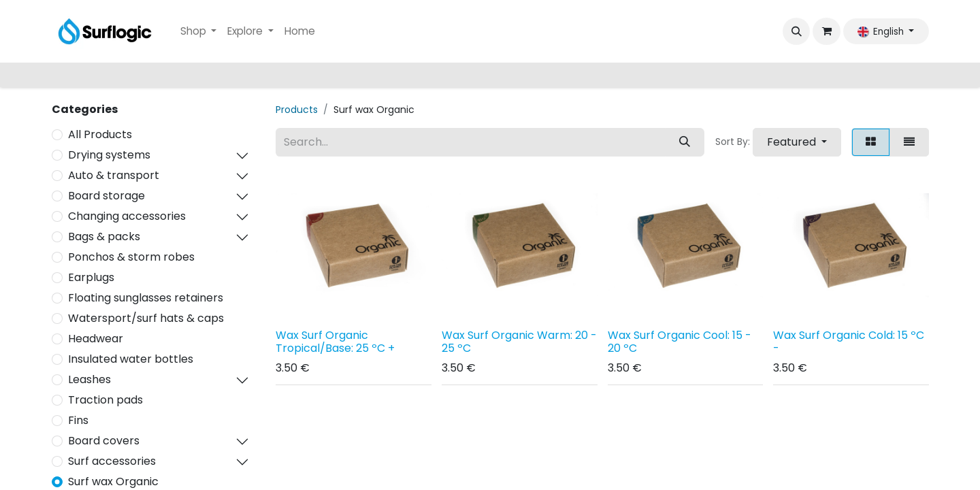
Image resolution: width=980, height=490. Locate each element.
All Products (100, 134)
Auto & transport (114, 175)
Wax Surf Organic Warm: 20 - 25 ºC (519, 342)
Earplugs (91, 277)
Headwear (96, 339)
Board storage (107, 196)
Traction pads (105, 400)
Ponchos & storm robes (131, 257)
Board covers (104, 441)
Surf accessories (112, 461)
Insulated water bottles (131, 359)
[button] (796, 31)
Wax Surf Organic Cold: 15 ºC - (849, 342)
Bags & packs (104, 236)
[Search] (685, 142)
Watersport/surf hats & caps (146, 318)
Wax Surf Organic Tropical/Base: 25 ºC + (335, 342)
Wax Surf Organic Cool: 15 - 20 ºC (680, 342)
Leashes (89, 379)
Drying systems (109, 155)
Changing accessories (127, 216)
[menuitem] (199, 32)
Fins (78, 420)
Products (297, 110)
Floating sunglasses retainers (146, 298)
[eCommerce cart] (826, 31)
